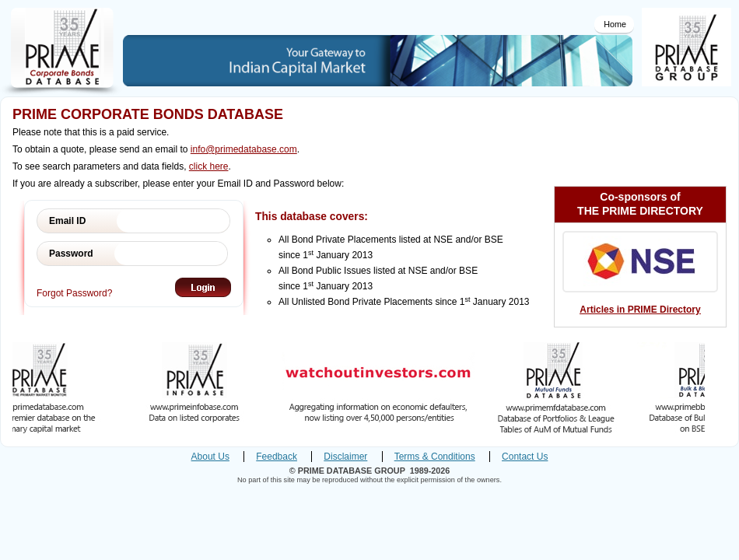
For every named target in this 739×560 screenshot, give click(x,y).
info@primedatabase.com (244, 149)
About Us (210, 457)
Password (71, 254)
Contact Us (525, 457)
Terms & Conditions (435, 457)
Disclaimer (345, 457)
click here (209, 166)
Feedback (277, 457)
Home (615, 24)
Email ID (67, 221)
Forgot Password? (74, 293)
